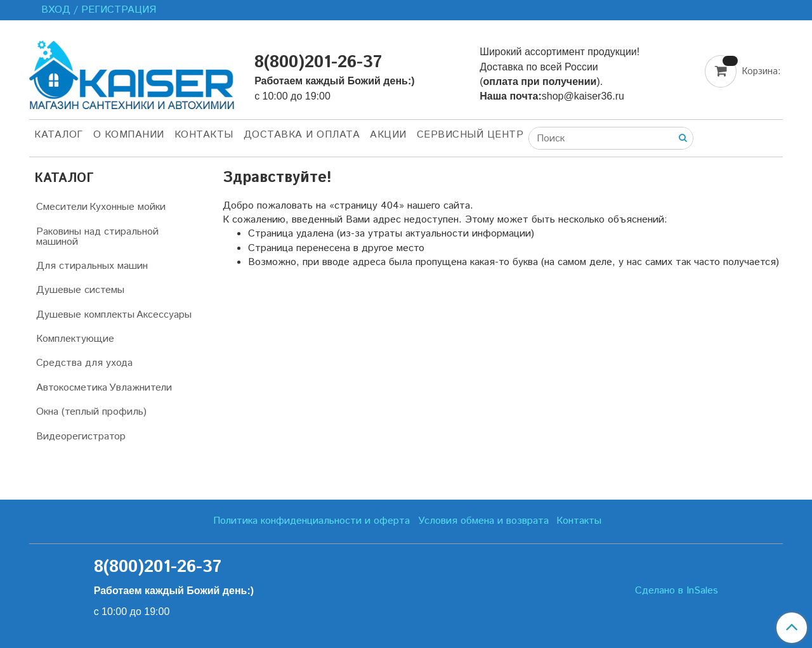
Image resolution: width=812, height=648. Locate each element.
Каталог (59, 135)
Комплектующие (75, 339)
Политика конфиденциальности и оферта (311, 521)
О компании (129, 135)
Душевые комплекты (85, 315)
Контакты (204, 135)
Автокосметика (72, 388)
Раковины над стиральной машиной (97, 237)
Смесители (62, 207)
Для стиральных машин (92, 266)
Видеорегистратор (81, 437)
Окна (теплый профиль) (91, 412)
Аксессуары (164, 315)
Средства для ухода (84, 363)
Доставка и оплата (302, 135)
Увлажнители (141, 388)
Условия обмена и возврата (483, 521)
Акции (388, 135)
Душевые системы (80, 290)
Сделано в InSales (677, 591)
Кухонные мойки (128, 207)
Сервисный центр (470, 135)
